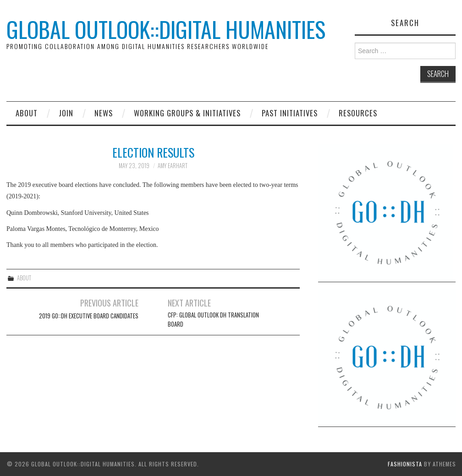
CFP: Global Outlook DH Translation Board (213, 320)
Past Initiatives (290, 113)
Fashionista (405, 464)
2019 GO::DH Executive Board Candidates (89, 316)
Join (66, 113)
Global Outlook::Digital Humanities (166, 29)
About (27, 113)
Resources (358, 113)
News (104, 113)
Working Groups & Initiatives (187, 113)
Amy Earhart (173, 166)
